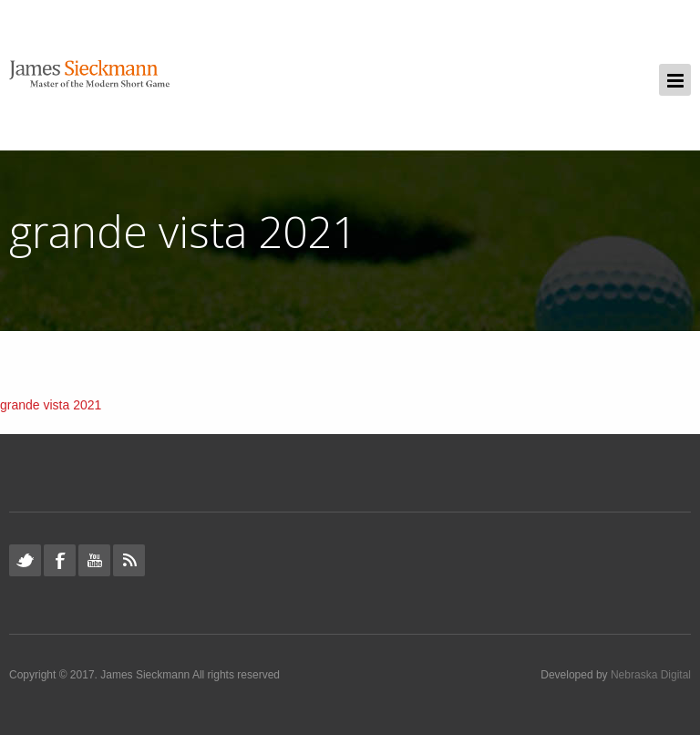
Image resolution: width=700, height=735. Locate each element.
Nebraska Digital (651, 675)
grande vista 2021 (51, 405)
